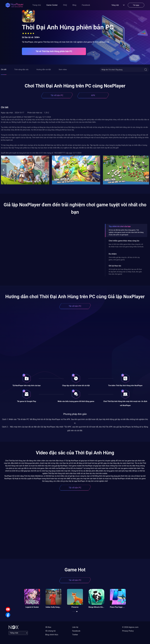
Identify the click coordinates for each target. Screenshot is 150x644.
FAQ (65, 5)
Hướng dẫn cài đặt (44, 70)
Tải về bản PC (57, 95)
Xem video (63, 70)
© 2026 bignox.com (130, 627)
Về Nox (48, 627)
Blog (74, 5)
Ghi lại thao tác (115, 266)
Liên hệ (75, 627)
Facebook (86, 5)
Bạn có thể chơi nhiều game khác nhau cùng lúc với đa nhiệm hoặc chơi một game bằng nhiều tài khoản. (126, 245)
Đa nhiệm (113, 254)
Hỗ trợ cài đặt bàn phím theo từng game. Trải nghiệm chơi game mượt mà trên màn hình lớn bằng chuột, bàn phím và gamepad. (126, 232)
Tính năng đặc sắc (21, 70)
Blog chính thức (52, 635)
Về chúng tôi (50, 631)
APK (93, 95)
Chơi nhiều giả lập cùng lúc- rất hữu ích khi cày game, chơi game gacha (124, 259)
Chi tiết (4, 70)
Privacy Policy (128, 631)
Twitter (75, 635)
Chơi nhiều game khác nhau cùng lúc (124, 241)
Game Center (52, 5)
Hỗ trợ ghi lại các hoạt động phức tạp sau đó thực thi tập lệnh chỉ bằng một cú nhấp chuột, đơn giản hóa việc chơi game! (125, 272)
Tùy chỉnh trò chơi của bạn (120, 226)
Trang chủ (37, 5)
